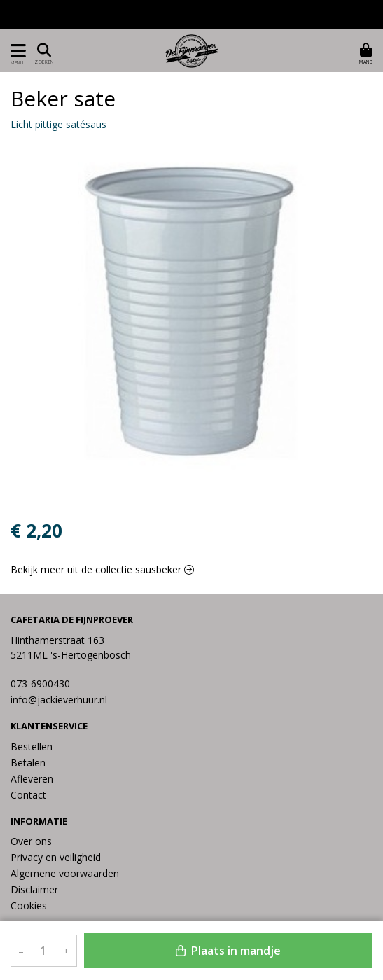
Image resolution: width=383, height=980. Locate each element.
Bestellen (32, 747)
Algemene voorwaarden (65, 873)
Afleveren (32, 779)
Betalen (28, 763)
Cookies (29, 905)
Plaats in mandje (228, 951)
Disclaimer (34, 889)
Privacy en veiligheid (56, 857)
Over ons (31, 841)
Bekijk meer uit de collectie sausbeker (102, 569)
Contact (28, 795)
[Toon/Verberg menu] (16, 51)
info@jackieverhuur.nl (59, 700)
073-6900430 (40, 684)
